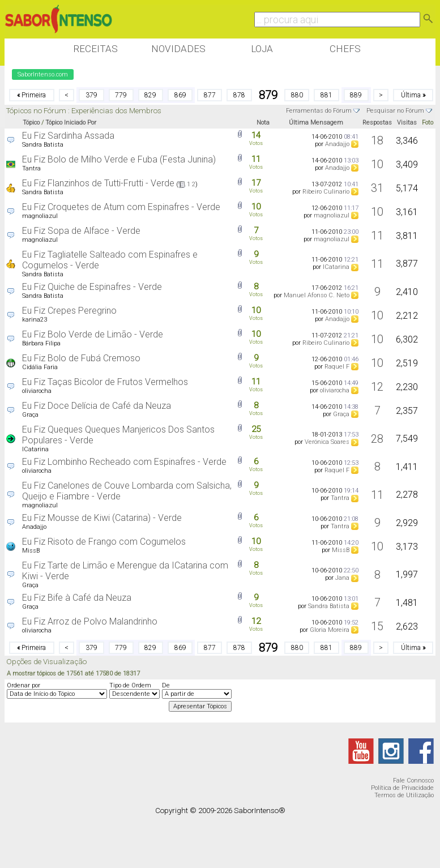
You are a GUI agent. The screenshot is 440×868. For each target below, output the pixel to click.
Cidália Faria (40, 367)
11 (377, 236)
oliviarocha (37, 391)
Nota (263, 123)
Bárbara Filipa (41, 343)
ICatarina (336, 267)
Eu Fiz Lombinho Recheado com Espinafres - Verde (124, 462)
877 (210, 95)
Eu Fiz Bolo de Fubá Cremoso (81, 358)
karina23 (35, 320)
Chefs (345, 49)
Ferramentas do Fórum (319, 111)
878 (239, 95)
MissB (31, 551)
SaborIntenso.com (43, 74)
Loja (262, 49)
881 (326, 95)
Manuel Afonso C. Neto (317, 295)
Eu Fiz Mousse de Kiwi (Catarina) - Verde (102, 518)
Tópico (31, 123)
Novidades (178, 49)
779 (121, 95)
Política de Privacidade (402, 788)
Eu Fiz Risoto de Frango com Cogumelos (104, 542)
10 (377, 164)
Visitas (407, 123)
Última (413, 95)
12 (377, 387)
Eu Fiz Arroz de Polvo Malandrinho (90, 621)
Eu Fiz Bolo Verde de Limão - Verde (93, 334)
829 (150, 95)
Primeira (31, 95)
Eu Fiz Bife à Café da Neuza (77, 598)
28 (377, 439)
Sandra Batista (43, 145)
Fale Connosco (413, 781)
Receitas (95, 49)
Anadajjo (337, 144)
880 (297, 95)
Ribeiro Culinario (326, 192)
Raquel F (337, 367)
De (166, 685)
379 (91, 95)
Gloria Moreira (330, 630)
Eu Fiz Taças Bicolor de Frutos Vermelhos (105, 382)
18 (377, 140)
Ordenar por (24, 685)
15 (377, 626)
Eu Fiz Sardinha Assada (68, 136)
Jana (342, 578)
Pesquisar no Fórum (395, 111)
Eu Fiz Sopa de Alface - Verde (81, 231)
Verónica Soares (327, 442)
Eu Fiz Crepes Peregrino (69, 311)
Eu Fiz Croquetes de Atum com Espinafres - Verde (121, 207)
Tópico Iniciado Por (71, 123)
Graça (30, 415)
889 (356, 95)
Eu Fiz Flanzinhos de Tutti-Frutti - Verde (98, 183)
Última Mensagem (316, 123)
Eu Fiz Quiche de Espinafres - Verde (92, 287)
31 (377, 188)
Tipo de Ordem (130, 685)
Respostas (377, 123)
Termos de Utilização (404, 795)
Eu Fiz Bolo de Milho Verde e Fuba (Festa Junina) (119, 159)
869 (180, 95)
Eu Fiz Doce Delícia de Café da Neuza (97, 406)
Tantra (31, 168)
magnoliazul (40, 216)
